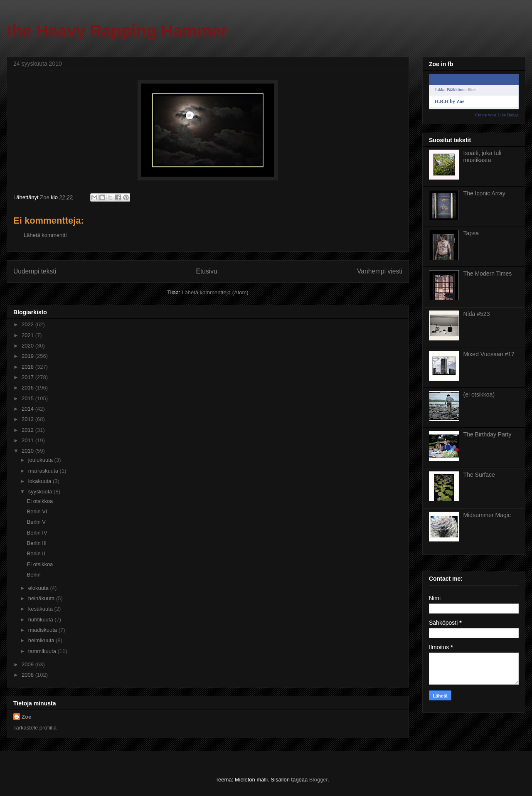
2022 (28, 324)
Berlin (33, 575)
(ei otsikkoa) (479, 394)
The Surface (479, 475)
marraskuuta (44, 471)
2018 (28, 367)
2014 (28, 409)
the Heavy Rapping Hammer (117, 31)
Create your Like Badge (497, 115)
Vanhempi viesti (380, 271)
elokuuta (39, 588)
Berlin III (37, 543)
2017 (28, 377)
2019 (28, 356)
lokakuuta (41, 481)
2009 (28, 664)
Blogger (318, 780)
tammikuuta (43, 651)
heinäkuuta (42, 598)
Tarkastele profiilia (35, 728)
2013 (28, 419)
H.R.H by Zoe (449, 101)
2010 (28, 451)
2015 (28, 398)
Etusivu (207, 271)
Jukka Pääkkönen (451, 89)
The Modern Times (488, 274)
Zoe (26, 717)
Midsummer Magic (487, 515)
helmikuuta (42, 640)
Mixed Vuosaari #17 (489, 354)
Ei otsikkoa (40, 501)
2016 (28, 388)
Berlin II (36, 553)
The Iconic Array (484, 193)
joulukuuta (41, 460)
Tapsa (471, 233)
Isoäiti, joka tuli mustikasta (483, 156)
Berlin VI (37, 511)
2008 (28, 675)
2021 (28, 335)
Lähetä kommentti (45, 235)
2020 (28, 346)
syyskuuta (41, 492)
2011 (28, 440)
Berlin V (36, 522)
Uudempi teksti (35, 271)
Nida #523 (477, 314)
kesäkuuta (41, 609)
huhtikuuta (42, 620)
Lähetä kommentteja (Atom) (215, 292)
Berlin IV (37, 533)
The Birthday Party (488, 434)
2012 (28, 430)
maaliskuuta (43, 630)
